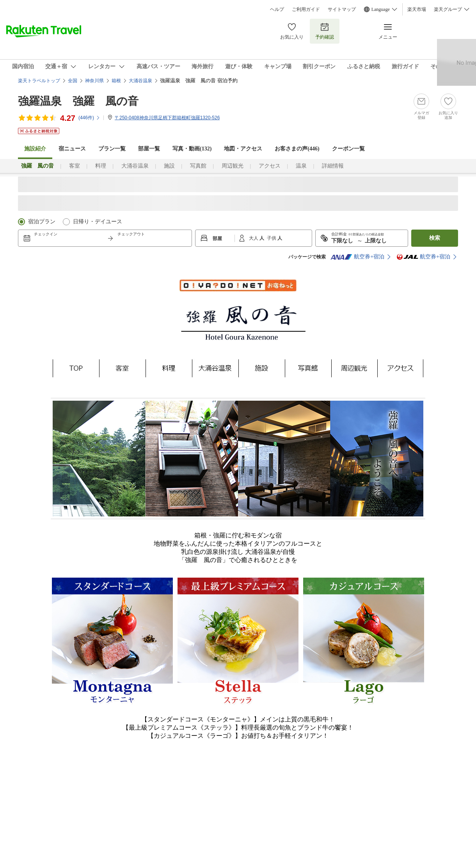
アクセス (270, 166)
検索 (435, 238)
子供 (272, 238)
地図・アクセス (243, 149)
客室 (75, 166)
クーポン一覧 (348, 149)
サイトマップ (342, 9)
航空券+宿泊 (357, 257)
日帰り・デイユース (98, 222)
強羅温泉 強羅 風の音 (78, 101)
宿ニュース (72, 149)
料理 (101, 166)
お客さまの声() (297, 149)
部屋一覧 (149, 149)
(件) (89, 118)
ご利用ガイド (306, 9)
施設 (169, 166)
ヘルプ (277, 9)
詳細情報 (333, 166)
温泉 (301, 166)
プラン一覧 (112, 149)
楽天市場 (417, 9)
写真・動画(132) (192, 149)
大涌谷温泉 (135, 166)
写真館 (198, 166)
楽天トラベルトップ (39, 81)
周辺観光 (233, 166)
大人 (254, 238)
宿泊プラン (42, 222)
